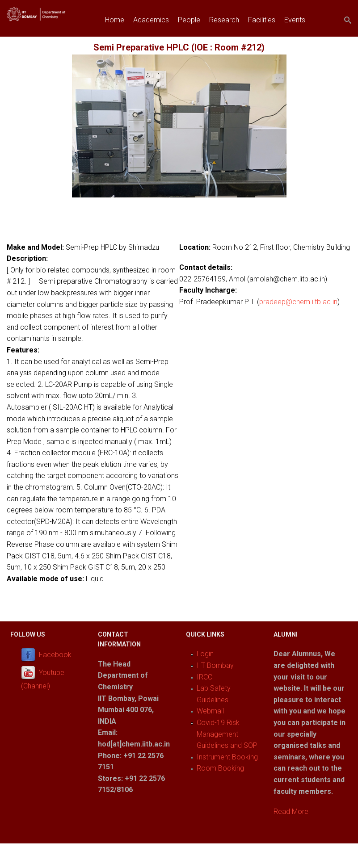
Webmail (210, 711)
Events (295, 20)
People (189, 20)
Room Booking (220, 768)
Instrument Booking (227, 757)
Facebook (55, 655)
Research (224, 20)
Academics (151, 20)
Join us (116, 40)
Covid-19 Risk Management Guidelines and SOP (227, 734)
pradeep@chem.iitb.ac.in (298, 302)
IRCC (204, 677)
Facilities (262, 20)
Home (115, 20)
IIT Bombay (215, 665)
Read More (291, 811)
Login (205, 654)
